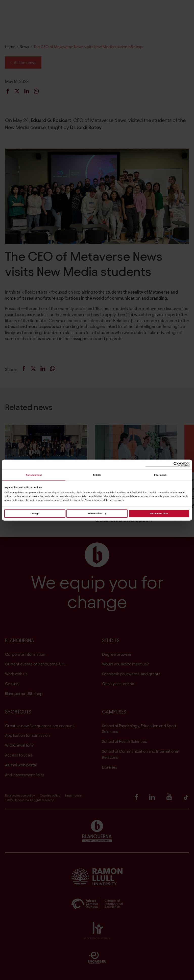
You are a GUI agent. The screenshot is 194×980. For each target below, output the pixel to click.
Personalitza (97, 514)
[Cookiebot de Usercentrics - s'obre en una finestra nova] (168, 464)
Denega (35, 514)
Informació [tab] (160, 475)
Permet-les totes (159, 514)
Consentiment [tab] (34, 475)
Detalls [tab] (97, 475)
